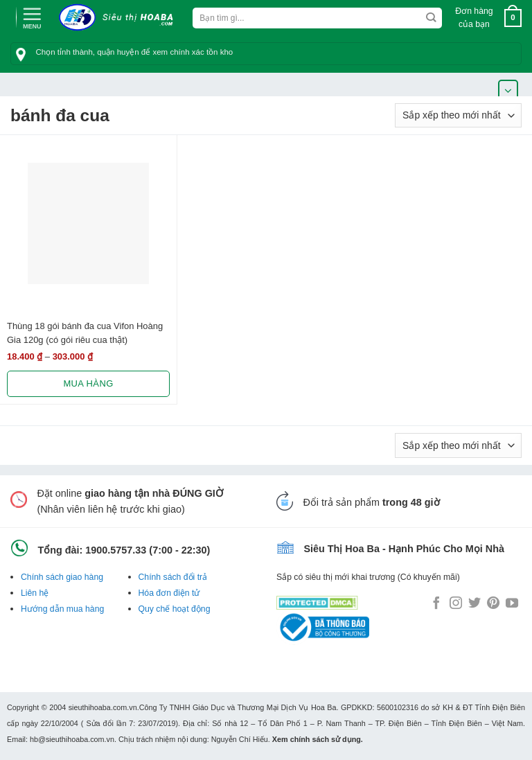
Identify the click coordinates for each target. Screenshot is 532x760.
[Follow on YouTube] (512, 604)
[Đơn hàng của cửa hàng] (458, 115)
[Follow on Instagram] (456, 604)
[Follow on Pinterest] (493, 604)
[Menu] (32, 17)
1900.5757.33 (116, 550)
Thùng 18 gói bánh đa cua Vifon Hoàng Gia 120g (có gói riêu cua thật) (85, 333)
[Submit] (431, 18)
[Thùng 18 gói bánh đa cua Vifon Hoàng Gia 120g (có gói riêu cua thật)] (88, 223)
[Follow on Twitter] (475, 604)
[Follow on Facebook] (436, 604)
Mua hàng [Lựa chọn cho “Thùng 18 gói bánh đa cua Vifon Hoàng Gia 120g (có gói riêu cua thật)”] (88, 383)
